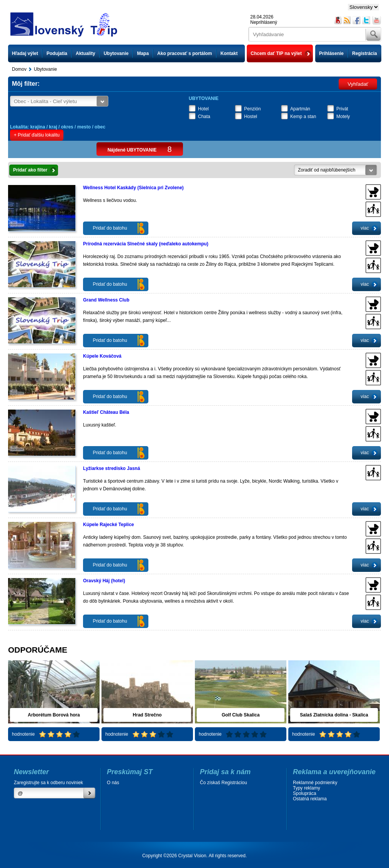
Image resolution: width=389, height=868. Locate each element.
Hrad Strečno (147, 715)
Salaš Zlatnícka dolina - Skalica (334, 715)
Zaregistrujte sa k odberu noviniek (48, 783)
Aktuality (86, 53)
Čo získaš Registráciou (224, 783)
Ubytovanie (116, 53)
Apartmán (300, 109)
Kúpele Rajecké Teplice (109, 525)
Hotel (203, 109)
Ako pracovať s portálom (185, 53)
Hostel (251, 117)
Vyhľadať (358, 84)
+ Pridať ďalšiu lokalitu (37, 135)
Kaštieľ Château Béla (106, 412)
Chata (204, 117)
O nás (113, 783)
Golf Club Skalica (241, 715)
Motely (343, 117)
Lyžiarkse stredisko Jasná (111, 468)
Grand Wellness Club (106, 300)
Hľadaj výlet (25, 53)
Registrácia (365, 53)
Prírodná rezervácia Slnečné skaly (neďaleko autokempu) (146, 244)
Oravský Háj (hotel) (104, 581)
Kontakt (229, 53)
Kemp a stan (303, 117)
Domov (19, 69)
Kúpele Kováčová (102, 356)
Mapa (143, 53)
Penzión (252, 109)
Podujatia (57, 53)
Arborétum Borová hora (54, 715)
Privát (342, 109)
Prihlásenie (331, 53)
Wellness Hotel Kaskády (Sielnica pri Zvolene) (133, 188)
